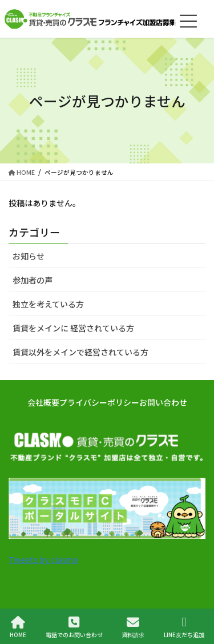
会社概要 (43, 402)
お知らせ (29, 256)
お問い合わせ (163, 402)
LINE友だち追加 (184, 627)
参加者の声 (33, 280)
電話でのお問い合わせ (74, 627)
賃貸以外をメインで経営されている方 (80, 352)
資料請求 (133, 627)
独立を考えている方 (48, 304)
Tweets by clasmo (43, 559)
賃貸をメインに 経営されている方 (73, 328)
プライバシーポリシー (99, 402)
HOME (18, 627)
